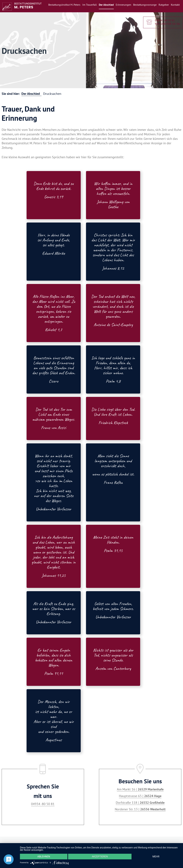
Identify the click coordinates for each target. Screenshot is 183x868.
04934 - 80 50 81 (165, 20)
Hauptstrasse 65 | (140, 796)
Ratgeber (164, 5)
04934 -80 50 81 (43, 804)
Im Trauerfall (90, 5)
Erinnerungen (123, 5)
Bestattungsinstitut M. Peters (64, 5)
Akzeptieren (100, 857)
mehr (156, 857)
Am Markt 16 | (140, 789)
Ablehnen (44, 857)
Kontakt (175, 5)
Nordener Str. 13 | (140, 809)
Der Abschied (106, 5)
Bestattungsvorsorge (145, 5)
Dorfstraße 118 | (140, 803)
